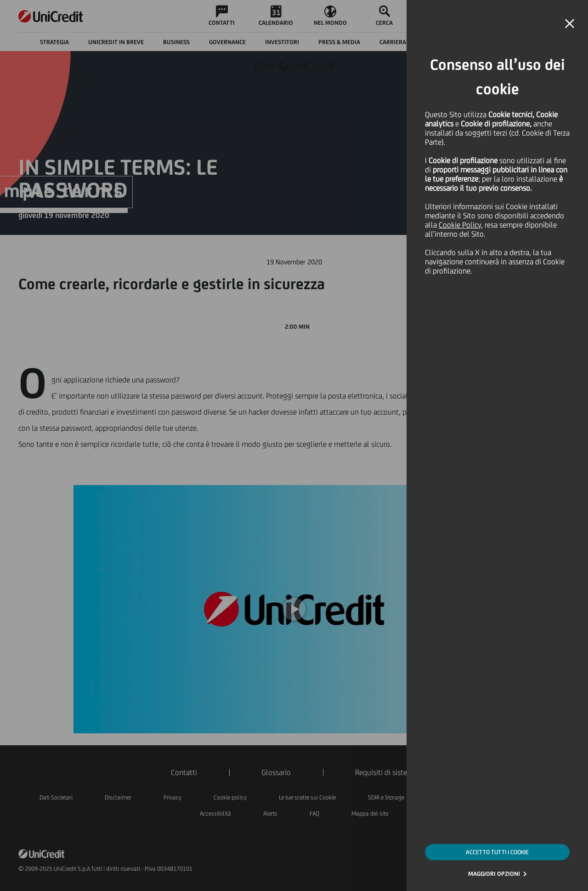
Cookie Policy (460, 225)
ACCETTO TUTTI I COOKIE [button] (497, 852)
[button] (570, 24)
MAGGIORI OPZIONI (494, 874)
